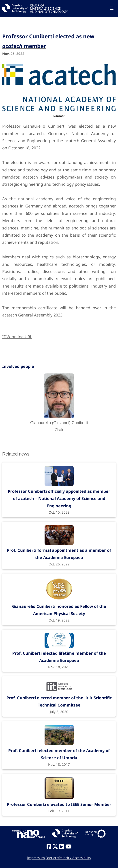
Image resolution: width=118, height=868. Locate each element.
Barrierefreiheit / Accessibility (68, 858)
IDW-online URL (17, 337)
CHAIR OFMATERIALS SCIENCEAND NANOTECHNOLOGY (49, 8)
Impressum (36, 858)
